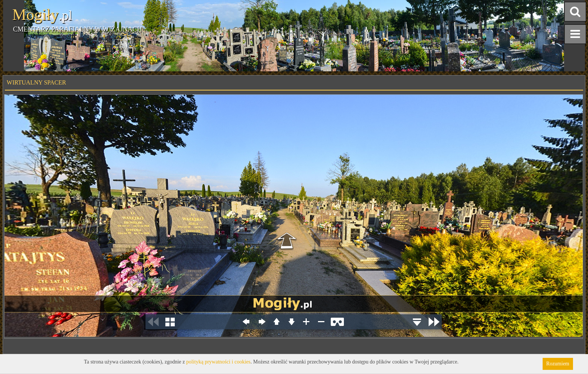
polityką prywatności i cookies (218, 362)
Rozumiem (558, 364)
